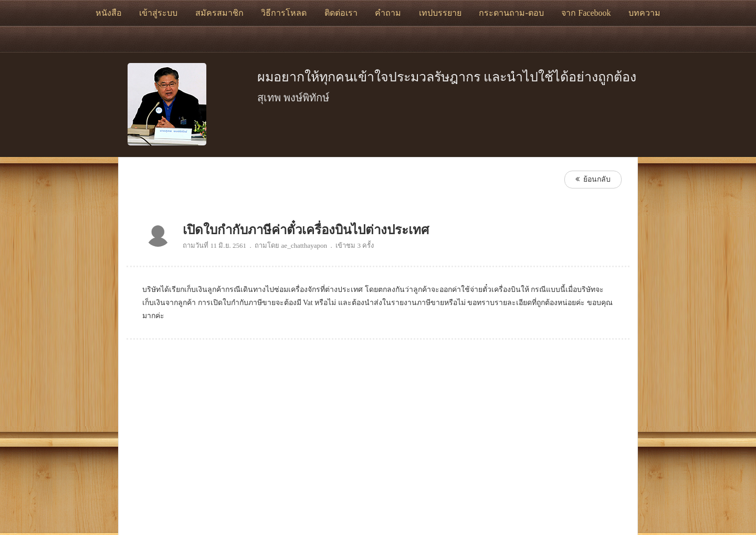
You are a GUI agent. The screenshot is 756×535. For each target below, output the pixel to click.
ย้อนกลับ (593, 179)
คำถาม (388, 13)
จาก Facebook (586, 13)
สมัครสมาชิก (219, 13)
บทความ (644, 13)
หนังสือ (109, 13)
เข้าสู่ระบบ (158, 13)
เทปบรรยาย (440, 13)
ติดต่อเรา (341, 13)
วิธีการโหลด (284, 13)
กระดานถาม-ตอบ (511, 13)
